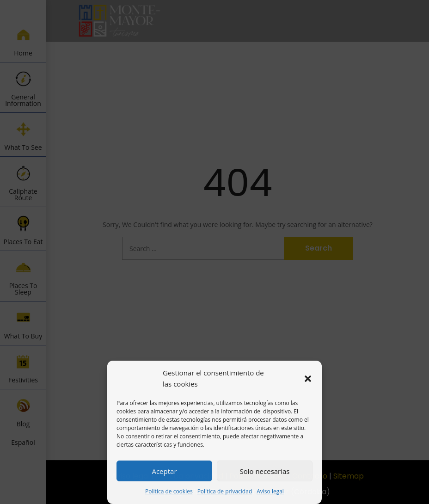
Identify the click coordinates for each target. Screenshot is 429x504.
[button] (308, 379)
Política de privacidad (225, 491)
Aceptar (164, 471)
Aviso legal (270, 491)
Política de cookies (169, 491)
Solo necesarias (264, 471)
